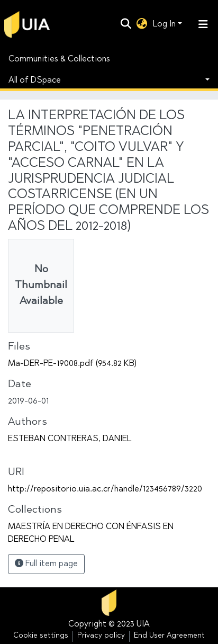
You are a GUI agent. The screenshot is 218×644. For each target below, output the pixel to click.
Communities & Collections (59, 59)
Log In (164, 24)
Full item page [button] (46, 563)
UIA (143, 624)
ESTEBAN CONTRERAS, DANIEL (70, 439)
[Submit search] (126, 24)
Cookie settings (41, 636)
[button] (142, 24)
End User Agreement (169, 636)
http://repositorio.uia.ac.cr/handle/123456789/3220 (105, 489)
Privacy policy (101, 636)
